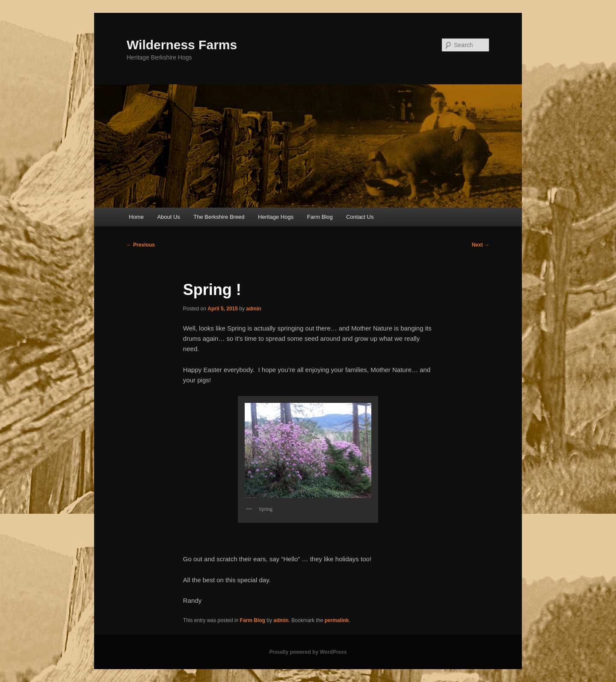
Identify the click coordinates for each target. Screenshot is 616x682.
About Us (168, 217)
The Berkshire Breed (219, 217)
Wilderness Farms (182, 45)
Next (481, 245)
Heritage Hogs (276, 217)
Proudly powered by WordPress (308, 652)
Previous (141, 245)
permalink (337, 620)
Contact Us (360, 217)
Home (136, 217)
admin (253, 309)
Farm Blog (320, 217)
